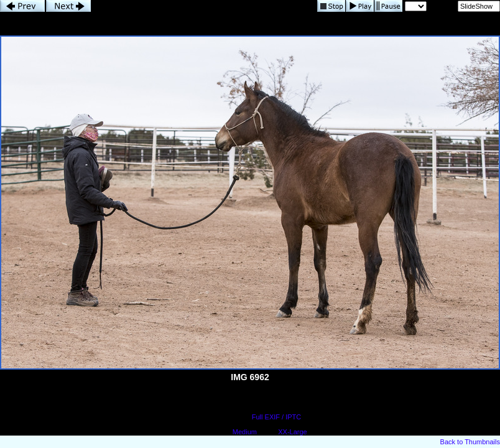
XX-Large (292, 432)
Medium (245, 432)
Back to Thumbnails (470, 442)
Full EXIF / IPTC (276, 417)
